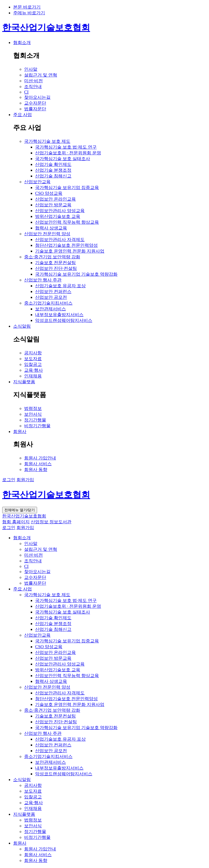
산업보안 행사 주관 (43, 733)
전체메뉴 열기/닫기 (20, 510)
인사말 (31, 543)
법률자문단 (35, 583)
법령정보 (33, 820)
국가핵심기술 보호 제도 (47, 595)
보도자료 (33, 791)
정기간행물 (35, 832)
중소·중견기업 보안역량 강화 (52, 710)
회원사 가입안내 (40, 849)
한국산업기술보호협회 (46, 28)
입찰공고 (33, 797)
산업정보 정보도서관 (51, 522)
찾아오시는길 (37, 572)
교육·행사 (34, 803)
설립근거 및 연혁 (41, 549)
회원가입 (25, 480)
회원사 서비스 (38, 855)
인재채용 (33, 808)
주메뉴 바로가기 (29, 13)
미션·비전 (34, 555)
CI (26, 566)
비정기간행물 (37, 837)
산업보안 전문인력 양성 (47, 687)
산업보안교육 (37, 635)
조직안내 (33, 561)
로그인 (9, 480)
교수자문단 (35, 577)
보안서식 (33, 826)
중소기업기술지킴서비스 (48, 756)
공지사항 (33, 785)
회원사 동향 (36, 860)
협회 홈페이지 (16, 522)
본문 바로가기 (27, 7)
